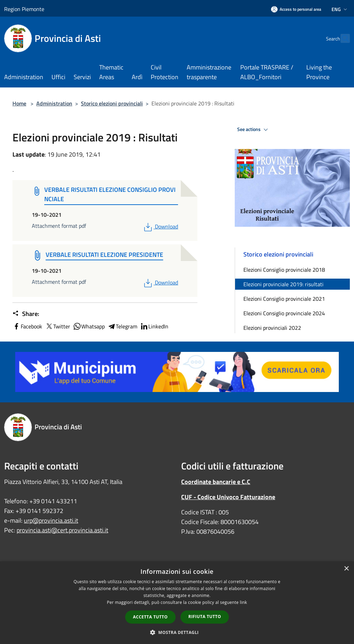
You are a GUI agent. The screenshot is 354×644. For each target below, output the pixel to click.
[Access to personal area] (296, 9)
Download (160, 226)
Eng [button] (340, 9)
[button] (177, 632)
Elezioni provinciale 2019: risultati (283, 284)
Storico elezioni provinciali (112, 103)
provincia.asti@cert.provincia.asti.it (62, 530)
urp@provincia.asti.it (51, 520)
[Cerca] (342, 38)
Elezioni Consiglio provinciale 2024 (284, 313)
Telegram (122, 326)
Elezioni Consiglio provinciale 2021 (284, 299)
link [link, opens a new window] (244, 602)
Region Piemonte (24, 9)
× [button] (346, 569)
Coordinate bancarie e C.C (216, 482)
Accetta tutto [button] (150, 617)
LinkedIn (154, 326)
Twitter (58, 326)
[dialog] (177, 603)
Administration (54, 103)
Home (19, 103)
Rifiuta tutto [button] (205, 617)
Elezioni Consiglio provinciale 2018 (284, 270)
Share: (26, 314)
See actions (254, 130)
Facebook (27, 326)
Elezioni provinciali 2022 (272, 328)
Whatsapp (89, 326)
